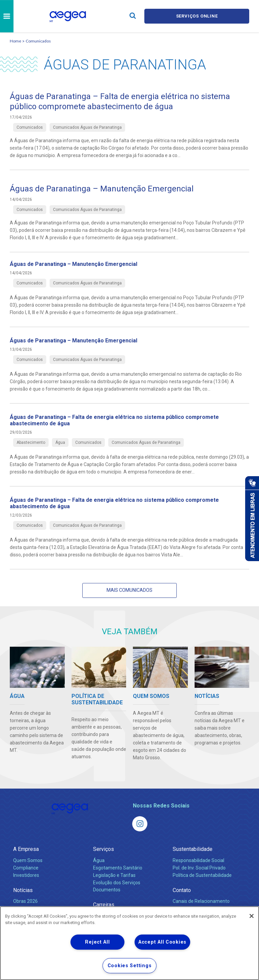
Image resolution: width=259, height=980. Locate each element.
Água (99, 860)
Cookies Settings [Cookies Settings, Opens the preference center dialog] (130, 966)
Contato (182, 890)
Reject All (97, 942)
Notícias (23, 890)
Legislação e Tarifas (114, 875)
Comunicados (38, 41)
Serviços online (197, 16)
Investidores (26, 875)
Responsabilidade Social (198, 860)
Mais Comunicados (129, 590)
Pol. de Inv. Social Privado (199, 868)
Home (16, 41)
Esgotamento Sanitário (118, 868)
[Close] (252, 916)
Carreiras (104, 905)
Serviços (104, 849)
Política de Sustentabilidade (202, 875)
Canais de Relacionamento (201, 901)
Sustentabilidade (193, 849)
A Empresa (26, 849)
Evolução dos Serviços (117, 883)
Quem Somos (28, 860)
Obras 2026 (25, 901)
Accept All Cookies (162, 942)
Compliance (26, 868)
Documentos (107, 890)
